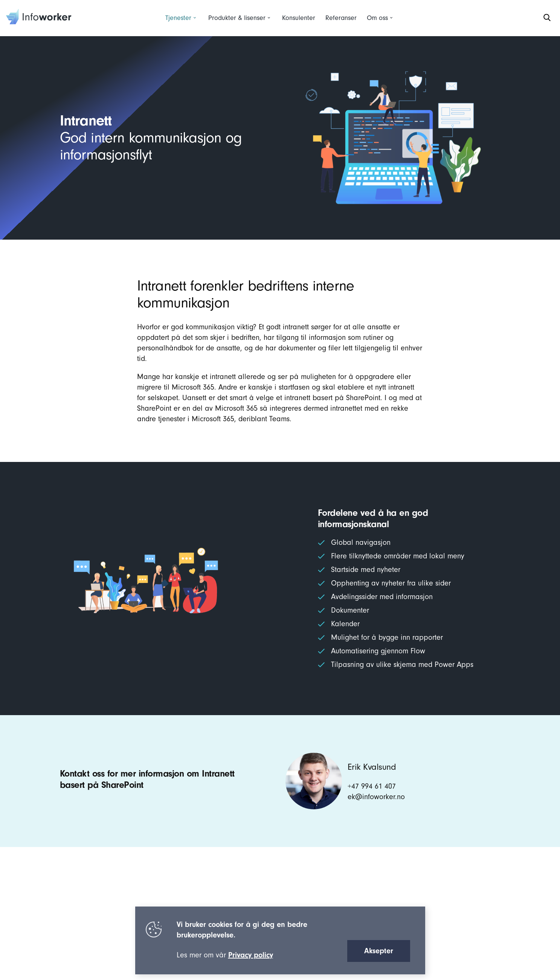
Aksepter (379, 951)
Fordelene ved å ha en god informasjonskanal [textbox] (373, 518)
